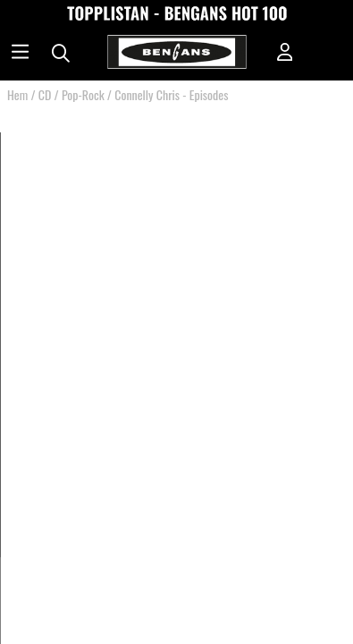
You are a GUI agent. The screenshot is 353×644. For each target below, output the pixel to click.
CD (45, 94)
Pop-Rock (83, 94)
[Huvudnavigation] (20, 54)
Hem (17, 94)
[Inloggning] (285, 54)
